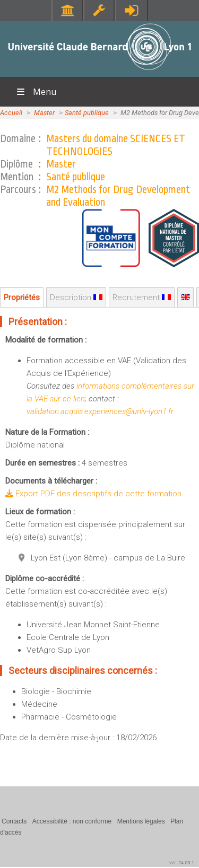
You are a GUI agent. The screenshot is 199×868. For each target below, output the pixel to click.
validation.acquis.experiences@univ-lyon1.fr (100, 411)
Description (76, 297)
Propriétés (22, 297)
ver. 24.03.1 (182, 863)
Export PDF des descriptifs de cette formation (93, 494)
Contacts (14, 821)
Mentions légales (141, 821)
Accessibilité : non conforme (72, 821)
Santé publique (87, 113)
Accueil (11, 113)
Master (44, 113)
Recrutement (142, 297)
